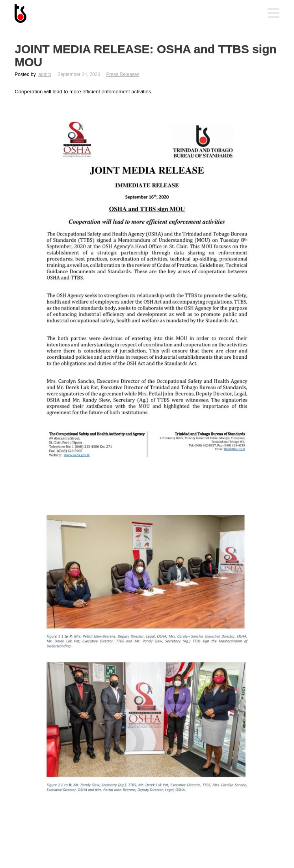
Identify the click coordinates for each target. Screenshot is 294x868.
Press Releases (123, 74)
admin (45, 74)
